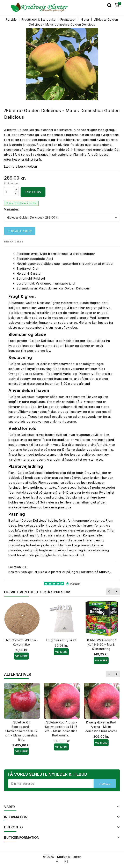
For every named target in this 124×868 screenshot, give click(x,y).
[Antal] (9, 192)
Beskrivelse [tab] (14, 241)
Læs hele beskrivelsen (21, 166)
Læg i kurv (33, 192)
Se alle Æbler (20, 231)
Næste (117, 592)
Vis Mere (21, 656)
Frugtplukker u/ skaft (61, 640)
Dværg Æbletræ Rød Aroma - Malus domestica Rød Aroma (101, 727)
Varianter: (12, 209)
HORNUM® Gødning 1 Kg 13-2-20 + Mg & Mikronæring (101, 644)
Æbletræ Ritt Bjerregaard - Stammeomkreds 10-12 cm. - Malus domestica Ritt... (21, 731)
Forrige (109, 592)
